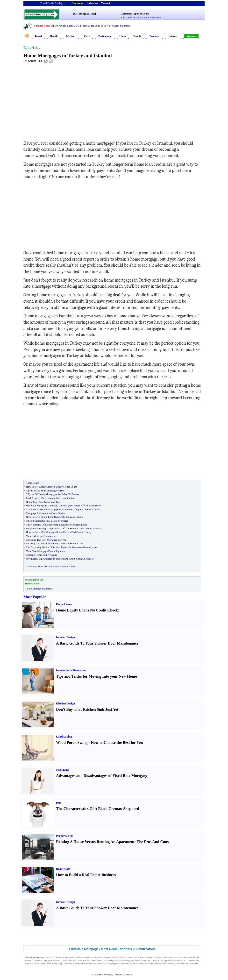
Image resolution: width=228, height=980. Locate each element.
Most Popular (35, 597)
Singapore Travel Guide (136, 960)
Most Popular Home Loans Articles (57, 566)
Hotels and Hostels (136, 957)
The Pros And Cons (153, 842)
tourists (125, 964)
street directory (120, 957)
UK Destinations (176, 960)
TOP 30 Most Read (84, 14)
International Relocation (71, 670)
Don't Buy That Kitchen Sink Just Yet (87, 709)
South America (168, 964)
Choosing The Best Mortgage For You (46, 540)
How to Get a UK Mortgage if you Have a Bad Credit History (59, 532)
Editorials (31, 48)
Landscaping (64, 737)
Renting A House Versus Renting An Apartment (95, 842)
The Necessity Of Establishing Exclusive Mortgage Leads (57, 525)
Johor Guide (46, 964)
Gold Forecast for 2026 (88, 26)
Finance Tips (42, 26)
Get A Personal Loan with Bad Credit (141, 17)
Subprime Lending (36, 528)
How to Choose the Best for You (117, 742)
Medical (71, 36)
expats (115, 964)
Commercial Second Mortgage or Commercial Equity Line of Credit (62, 509)
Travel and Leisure (53, 957)
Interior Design (65, 637)
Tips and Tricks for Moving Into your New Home (96, 676)
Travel (38, 36)
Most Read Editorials (117, 949)
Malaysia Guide (32, 964)
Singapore (78, 3)
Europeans (180, 964)
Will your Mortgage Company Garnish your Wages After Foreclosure (63, 505)
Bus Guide (78, 960)
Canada (157, 964)
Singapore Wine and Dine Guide (58, 960)
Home (123, 36)
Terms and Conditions (123, 975)
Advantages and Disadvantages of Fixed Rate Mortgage (102, 776)
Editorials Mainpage (84, 949)
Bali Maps (163, 960)
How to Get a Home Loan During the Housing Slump (54, 517)
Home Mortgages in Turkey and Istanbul (68, 56)
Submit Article (145, 949)
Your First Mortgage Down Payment (45, 551)
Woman (191, 36)
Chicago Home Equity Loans (41, 555)
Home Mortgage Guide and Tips (43, 502)
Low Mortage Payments (40, 589)
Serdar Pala (35, 61)
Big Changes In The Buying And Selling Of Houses (66, 559)
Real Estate (63, 869)
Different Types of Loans (135, 14)
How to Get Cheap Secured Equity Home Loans (51, 487)
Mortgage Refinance (37, 513)
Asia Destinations (94, 960)
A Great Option (57, 513)
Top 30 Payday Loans (62, 26)
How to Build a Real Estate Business (86, 875)
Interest (173, 36)
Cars (87, 36)
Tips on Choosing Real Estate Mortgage (47, 521)
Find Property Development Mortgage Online (50, 498)
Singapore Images (153, 957)
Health (54, 36)
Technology (105, 36)
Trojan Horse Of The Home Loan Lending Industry (74, 528)
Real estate (168, 957)
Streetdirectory (105, 975)
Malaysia (106, 3)
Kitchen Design (65, 703)
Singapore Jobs (32, 967)
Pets (59, 803)
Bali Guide (152, 960)
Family (137, 36)
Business (154, 36)
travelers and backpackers (100, 964)
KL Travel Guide (191, 960)
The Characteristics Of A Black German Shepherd (98, 809)
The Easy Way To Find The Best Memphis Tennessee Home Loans (61, 547)
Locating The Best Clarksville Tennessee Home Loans (55, 543)
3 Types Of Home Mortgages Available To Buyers (52, 494)
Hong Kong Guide (60, 964)
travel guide (112, 960)
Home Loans (64, 604)
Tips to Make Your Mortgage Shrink (45, 490)
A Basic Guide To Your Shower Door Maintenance (97, 643)
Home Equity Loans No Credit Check (87, 610)
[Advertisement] (63, 102)
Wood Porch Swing (72, 742)
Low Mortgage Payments (117, 26)
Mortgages (32, 559)
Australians (194, 964)
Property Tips (65, 836)
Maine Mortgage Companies (41, 536)
